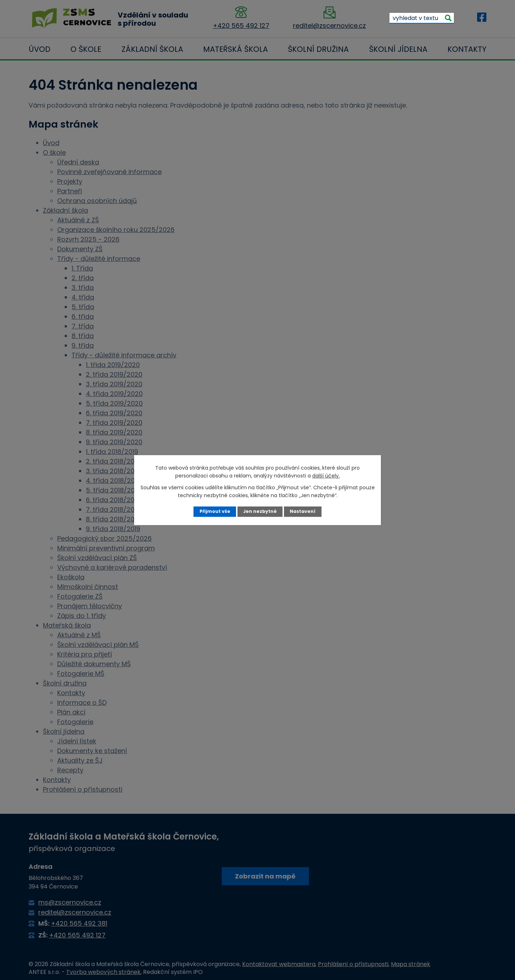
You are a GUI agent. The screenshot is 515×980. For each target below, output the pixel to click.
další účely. (326, 476)
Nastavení (303, 511)
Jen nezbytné (260, 511)
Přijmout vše (214, 511)
